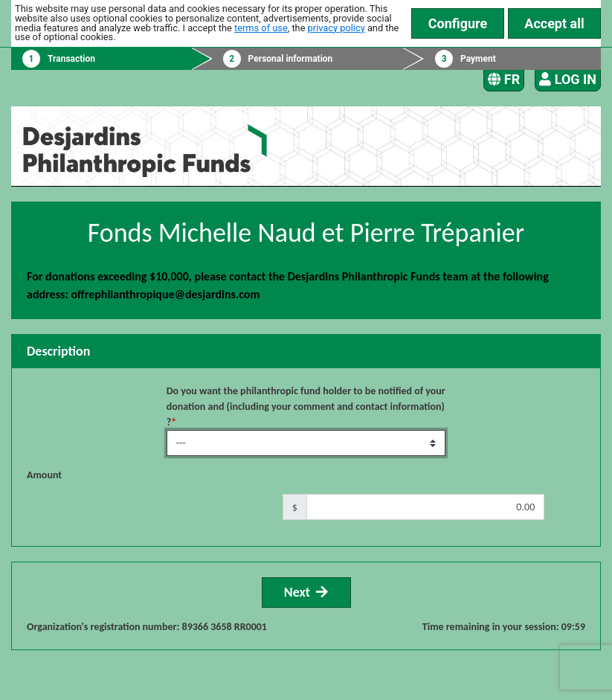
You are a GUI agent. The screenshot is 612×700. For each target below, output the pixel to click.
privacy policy (336, 28)
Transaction (71, 59)
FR (504, 79)
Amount (44, 475)
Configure (458, 23)
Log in (568, 79)
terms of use (261, 28)
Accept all (554, 23)
